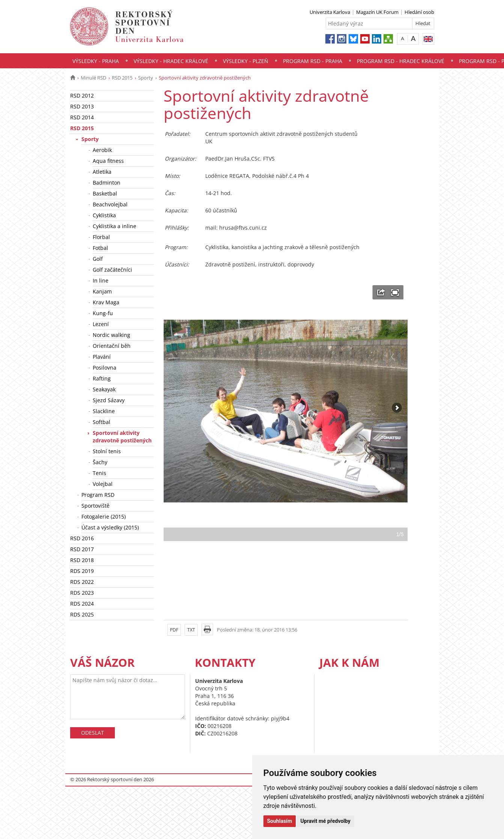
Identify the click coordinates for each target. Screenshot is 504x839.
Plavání (102, 357)
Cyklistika (104, 215)
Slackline (104, 411)
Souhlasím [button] (280, 821)
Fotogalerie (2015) (104, 516)
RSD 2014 (82, 117)
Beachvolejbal (110, 204)
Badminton (107, 183)
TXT (191, 630)
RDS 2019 (82, 571)
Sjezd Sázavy (109, 400)
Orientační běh (112, 346)
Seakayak (104, 389)
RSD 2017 (82, 549)
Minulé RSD (93, 78)
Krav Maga (106, 302)
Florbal (101, 237)
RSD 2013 (82, 106)
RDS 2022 (82, 582)
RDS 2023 (82, 593)
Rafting (102, 378)
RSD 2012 (82, 95)
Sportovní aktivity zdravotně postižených (122, 437)
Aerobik (102, 150)
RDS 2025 (82, 614)
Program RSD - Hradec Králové (401, 61)
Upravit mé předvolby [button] (326, 821)
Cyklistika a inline (114, 226)
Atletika (102, 172)
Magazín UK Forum (377, 12)
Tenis (99, 473)
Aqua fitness (108, 161)
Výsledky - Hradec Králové (171, 61)
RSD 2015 (122, 78)
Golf (98, 259)
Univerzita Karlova (330, 12)
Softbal (102, 422)
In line (101, 280)
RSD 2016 (82, 538)
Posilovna (105, 368)
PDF (174, 630)
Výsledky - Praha (96, 61)
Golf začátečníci (112, 270)
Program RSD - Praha (313, 61)
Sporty (146, 78)
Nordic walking (111, 335)
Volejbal (103, 484)
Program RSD (98, 495)
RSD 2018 (82, 560)
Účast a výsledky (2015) (110, 527)
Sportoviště (96, 506)
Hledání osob (419, 12)
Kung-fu (103, 313)
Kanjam (102, 291)
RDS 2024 (82, 604)
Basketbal (105, 193)
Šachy (100, 462)
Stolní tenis (107, 451)
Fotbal (100, 248)
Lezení (101, 324)
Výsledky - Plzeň (246, 61)
